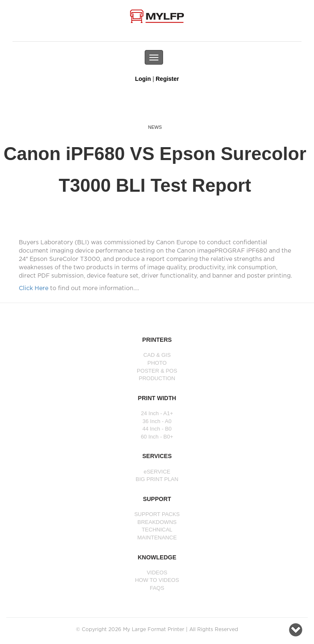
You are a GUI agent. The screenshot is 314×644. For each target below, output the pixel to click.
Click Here (34, 288)
